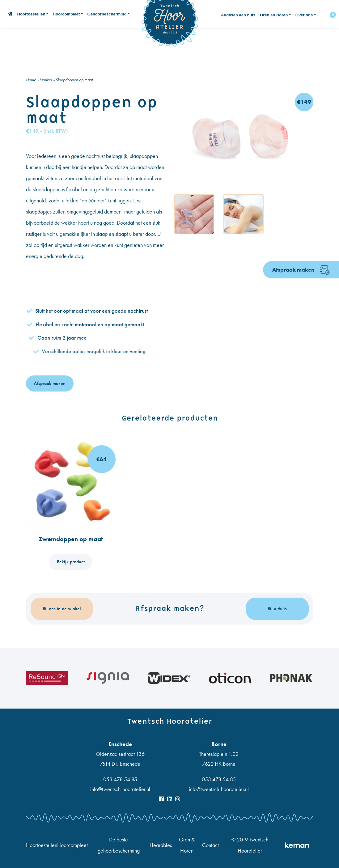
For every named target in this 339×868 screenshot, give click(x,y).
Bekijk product (71, 562)
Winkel (46, 80)
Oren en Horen (274, 15)
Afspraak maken (301, 270)
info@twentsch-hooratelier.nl (120, 789)
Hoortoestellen (31, 14)
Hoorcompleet (66, 14)
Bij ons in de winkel (62, 609)
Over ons (304, 15)
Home (31, 80)
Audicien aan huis (238, 15)
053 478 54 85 (120, 779)
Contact (210, 845)
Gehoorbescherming (107, 14)
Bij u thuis (277, 609)
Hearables (161, 845)
